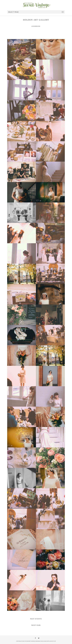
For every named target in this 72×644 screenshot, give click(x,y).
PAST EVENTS (36, 619)
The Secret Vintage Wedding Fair (34, 641)
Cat (55, 641)
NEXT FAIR (36, 625)
